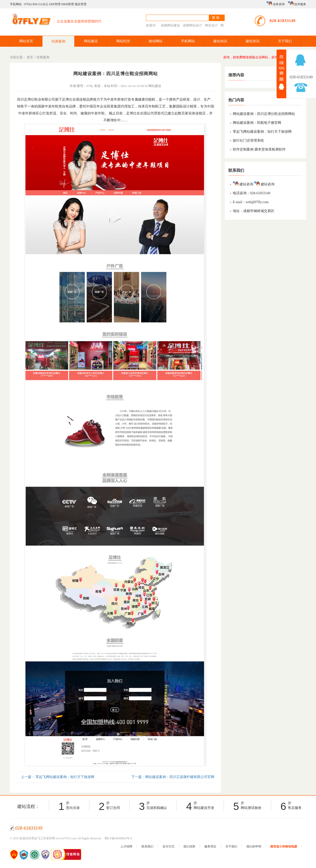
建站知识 (220, 41)
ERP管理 (55, 4)
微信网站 (156, 41)
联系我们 (147, 846)
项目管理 (80, 4)
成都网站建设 (170, 25)
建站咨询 (243, 184)
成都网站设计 (192, 25)
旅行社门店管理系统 (248, 141)
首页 (30, 57)
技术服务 (297, 4)
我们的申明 (254, 846)
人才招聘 (126, 846)
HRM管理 (68, 4)
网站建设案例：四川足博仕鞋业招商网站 (264, 114)
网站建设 (91, 41)
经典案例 (59, 41)
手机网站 (16, 4)
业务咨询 (276, 4)
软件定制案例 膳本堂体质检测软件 (259, 149)
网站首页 (26, 41)
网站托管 (123, 41)
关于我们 (285, 41)
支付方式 (168, 846)
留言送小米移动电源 (284, 846)
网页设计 (211, 25)
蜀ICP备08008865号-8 (118, 838)
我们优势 (189, 846)
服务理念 (210, 846)
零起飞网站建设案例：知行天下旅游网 (262, 132)
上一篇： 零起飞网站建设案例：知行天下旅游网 (57, 777)
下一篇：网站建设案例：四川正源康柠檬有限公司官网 (173, 777)
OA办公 (43, 4)
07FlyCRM (31, 4)
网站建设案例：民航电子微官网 (257, 123)
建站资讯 (253, 41)
